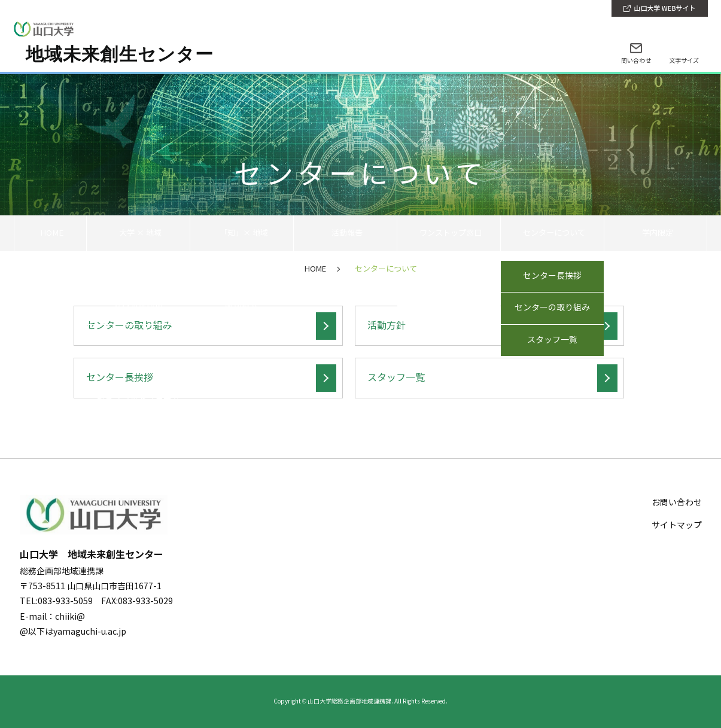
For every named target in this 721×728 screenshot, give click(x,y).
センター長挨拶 (120, 378)
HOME (50, 233)
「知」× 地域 (242, 233)
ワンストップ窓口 (449, 233)
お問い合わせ (677, 503)
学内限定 (656, 233)
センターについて (552, 233)
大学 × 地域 (138, 233)
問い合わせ (636, 61)
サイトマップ (677, 526)
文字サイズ (684, 61)
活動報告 (345, 233)
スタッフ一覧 (396, 378)
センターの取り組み (129, 326)
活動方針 (387, 326)
